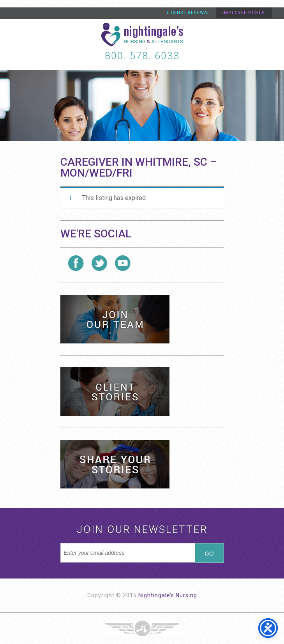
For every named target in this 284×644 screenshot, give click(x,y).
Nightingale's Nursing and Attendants (142, 35)
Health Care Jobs (115, 319)
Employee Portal (244, 13)
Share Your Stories (115, 464)
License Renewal (188, 13)
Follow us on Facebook (76, 263)
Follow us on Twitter (99, 263)
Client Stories (115, 392)
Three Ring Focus (142, 628)
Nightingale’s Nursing (168, 595)
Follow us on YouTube (123, 263)
